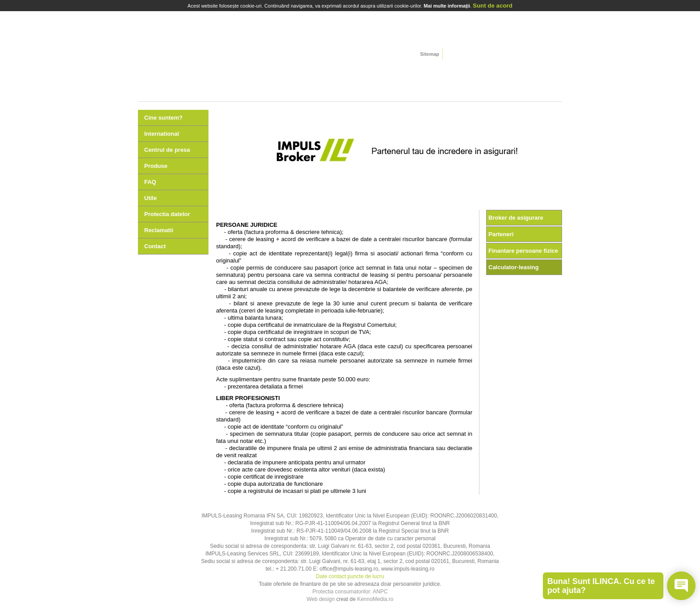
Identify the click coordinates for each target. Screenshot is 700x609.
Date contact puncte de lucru (350, 576)
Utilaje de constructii (315, 75)
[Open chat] (681, 586)
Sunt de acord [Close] (493, 6)
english (462, 55)
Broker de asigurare (516, 218)
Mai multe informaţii (447, 6)
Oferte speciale (527, 75)
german (473, 55)
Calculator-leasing (514, 267)
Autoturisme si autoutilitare (173, 75)
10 (448, 201)
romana (451, 55)
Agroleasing (456, 75)
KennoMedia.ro (375, 599)
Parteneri (501, 234)
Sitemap (430, 54)
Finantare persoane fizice (523, 251)
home (196, 34)
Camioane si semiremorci (244, 75)
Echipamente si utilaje (385, 75)
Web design (321, 599)
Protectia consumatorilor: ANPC (350, 592)
